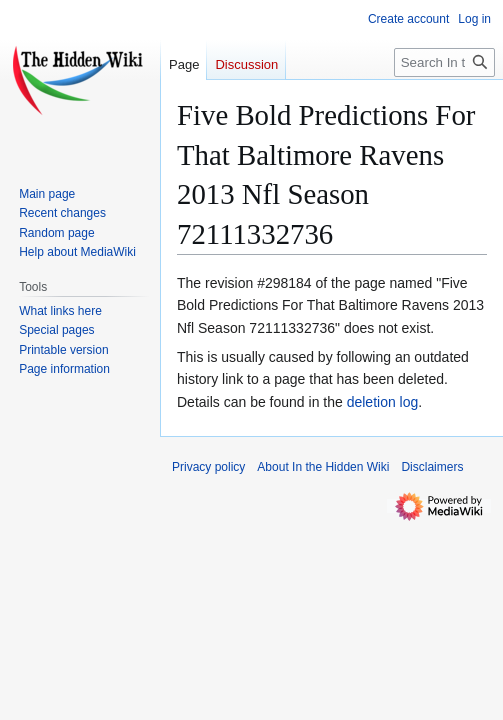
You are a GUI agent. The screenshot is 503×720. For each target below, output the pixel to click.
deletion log (383, 402)
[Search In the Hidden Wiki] (444, 62)
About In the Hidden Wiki (323, 467)
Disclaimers (432, 467)
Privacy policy (208, 467)
